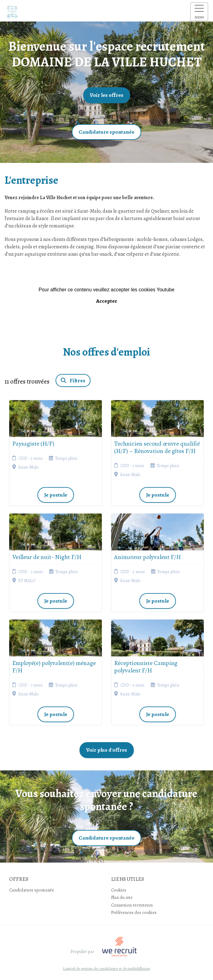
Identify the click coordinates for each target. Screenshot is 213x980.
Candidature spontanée (106, 132)
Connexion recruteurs (132, 905)
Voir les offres (107, 95)
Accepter (107, 301)
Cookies (119, 890)
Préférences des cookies (134, 912)
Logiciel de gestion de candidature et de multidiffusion (106, 969)
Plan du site (122, 897)
